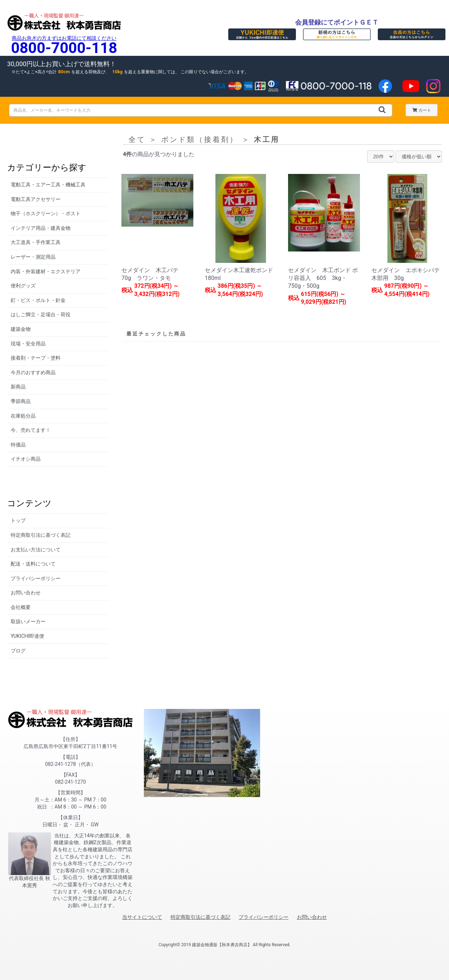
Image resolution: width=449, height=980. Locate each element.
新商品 (18, 387)
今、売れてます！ (31, 430)
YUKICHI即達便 (27, 636)
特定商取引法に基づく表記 (41, 535)
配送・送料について (33, 564)
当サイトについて (142, 917)
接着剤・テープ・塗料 (36, 358)
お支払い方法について (36, 550)
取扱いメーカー (28, 621)
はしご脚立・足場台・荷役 (41, 314)
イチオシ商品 (26, 459)
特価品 (18, 445)
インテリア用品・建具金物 (41, 228)
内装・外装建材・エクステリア (46, 271)
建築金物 (21, 329)
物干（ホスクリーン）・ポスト (46, 213)
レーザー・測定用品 (33, 257)
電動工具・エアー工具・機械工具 (48, 185)
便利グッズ (23, 286)
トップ (18, 520)
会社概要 (21, 607)
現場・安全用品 (28, 344)
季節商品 (21, 401)
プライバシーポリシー (36, 578)
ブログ (18, 651)
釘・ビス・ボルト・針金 (38, 300)
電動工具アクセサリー (36, 199)
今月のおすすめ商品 (33, 372)
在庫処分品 (23, 416)
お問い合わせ (26, 593)
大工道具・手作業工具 (36, 242)
